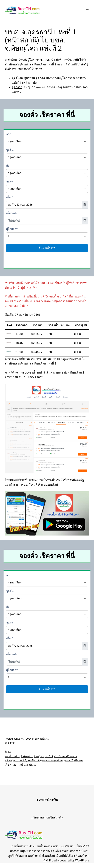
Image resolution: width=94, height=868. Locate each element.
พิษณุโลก (39, 756)
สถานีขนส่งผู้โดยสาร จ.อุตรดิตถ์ (45, 761)
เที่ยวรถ (78, 761)
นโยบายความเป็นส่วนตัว (47, 818)
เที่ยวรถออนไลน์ (14, 765)
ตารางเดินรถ (42, 739)
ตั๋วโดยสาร (27, 756)
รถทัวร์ (49, 756)
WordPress (82, 860)
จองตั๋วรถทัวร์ (12, 756)
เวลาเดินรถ (30, 765)
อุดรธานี (68, 761)
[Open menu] (87, 10)
